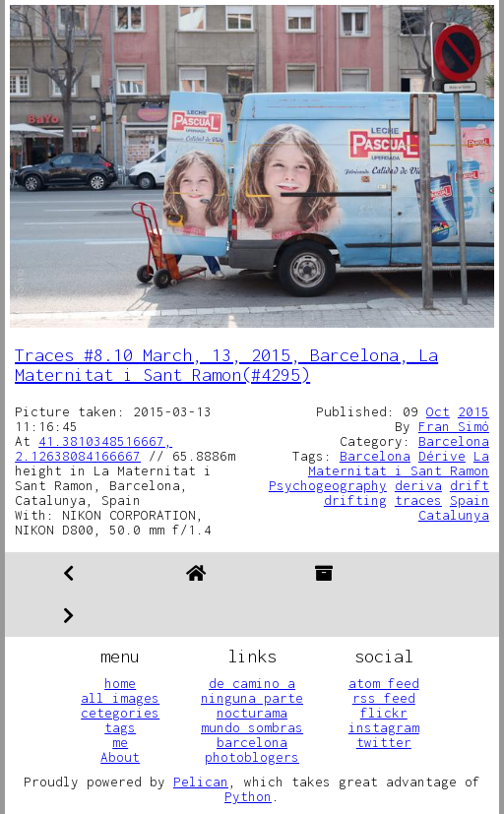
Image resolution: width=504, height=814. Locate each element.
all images (120, 698)
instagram (384, 727)
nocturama (252, 713)
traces (418, 500)
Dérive (442, 456)
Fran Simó (454, 426)
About (120, 757)
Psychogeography (328, 485)
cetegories (120, 713)
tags (120, 727)
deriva (418, 485)
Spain (470, 500)
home (120, 683)
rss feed (384, 698)
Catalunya (454, 515)
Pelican (201, 782)
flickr (384, 713)
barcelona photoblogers (252, 750)
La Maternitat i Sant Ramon (399, 463)
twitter (384, 742)
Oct (438, 411)
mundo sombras (252, 727)
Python (248, 796)
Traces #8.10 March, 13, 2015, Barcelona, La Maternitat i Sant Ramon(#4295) (226, 365)
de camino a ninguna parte (252, 690)
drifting (355, 500)
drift (470, 485)
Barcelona (454, 441)
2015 (473, 411)
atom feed (384, 683)
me (120, 742)
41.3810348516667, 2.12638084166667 (94, 448)
